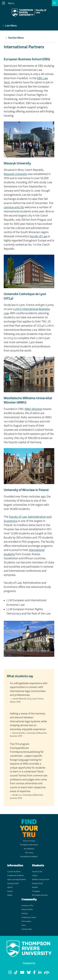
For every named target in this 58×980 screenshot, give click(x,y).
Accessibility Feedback (29, 857)
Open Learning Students (16, 880)
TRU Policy (29, 853)
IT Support (36, 891)
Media (10, 895)
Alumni (10, 887)
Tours (24, 925)
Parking (24, 913)
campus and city (14, 207)
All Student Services (40, 895)
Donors (10, 891)
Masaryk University (15, 174)
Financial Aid (37, 872)
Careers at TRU (27, 906)
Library (35, 876)
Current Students (14, 872)
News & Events (27, 909)
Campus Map (27, 929)
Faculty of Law (38, 236)
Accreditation (29, 849)
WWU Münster (33, 409)
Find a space (26, 921)
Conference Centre (29, 917)
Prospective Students (15, 876)
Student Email (37, 884)
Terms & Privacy (29, 841)
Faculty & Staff (13, 884)
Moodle (35, 887)
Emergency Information (29, 845)
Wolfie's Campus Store (41, 880)
